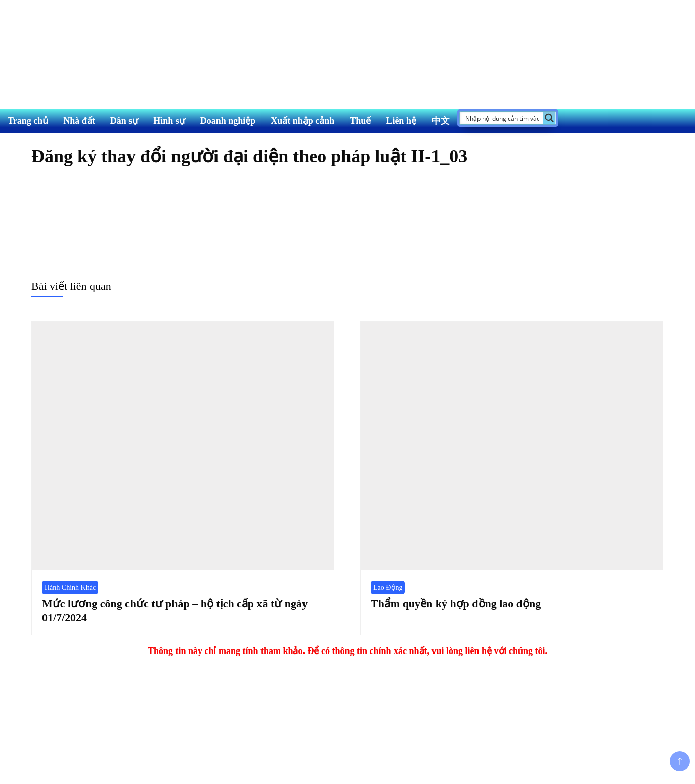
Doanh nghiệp (228, 121)
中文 (441, 121)
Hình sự (169, 121)
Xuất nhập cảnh (302, 121)
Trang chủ (28, 121)
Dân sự (124, 121)
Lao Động (388, 587)
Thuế (360, 121)
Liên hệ (401, 121)
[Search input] (502, 118)
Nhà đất (79, 121)
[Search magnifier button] (550, 118)
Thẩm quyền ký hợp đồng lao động (456, 604)
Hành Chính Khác (70, 587)
